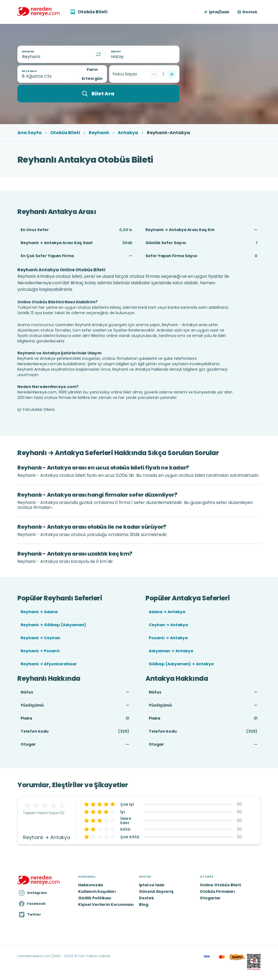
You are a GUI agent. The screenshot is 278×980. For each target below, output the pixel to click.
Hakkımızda (91, 885)
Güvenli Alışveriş (156, 891)
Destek (250, 12)
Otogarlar (210, 898)
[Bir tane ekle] (172, 74)
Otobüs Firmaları (217, 891)
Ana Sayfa (29, 133)
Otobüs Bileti (65, 133)
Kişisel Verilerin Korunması (106, 905)
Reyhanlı (99, 133)
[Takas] (99, 54)
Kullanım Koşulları (97, 891)
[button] (217, 12)
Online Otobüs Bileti (220, 885)
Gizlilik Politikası (95, 898)
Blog (144, 905)
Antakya (128, 133)
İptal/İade (219, 12)
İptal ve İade (152, 885)
